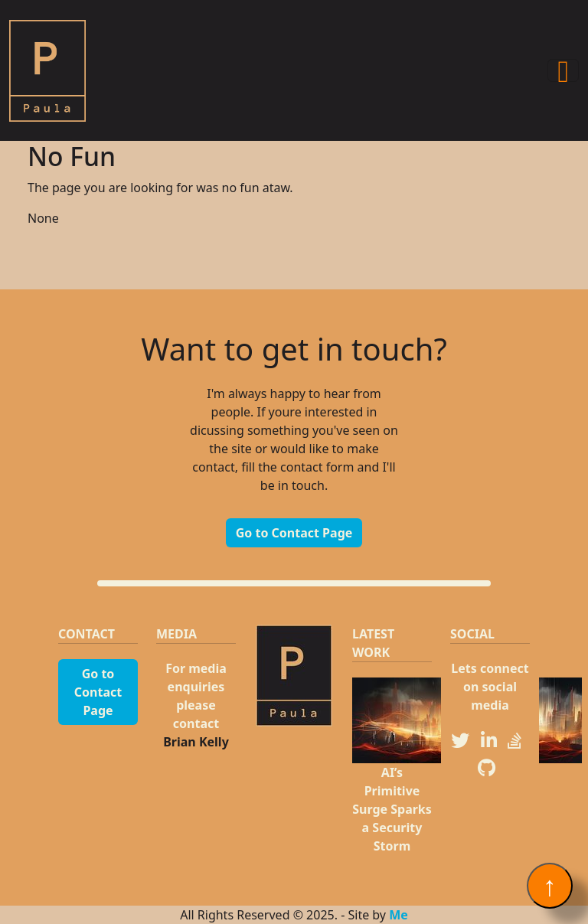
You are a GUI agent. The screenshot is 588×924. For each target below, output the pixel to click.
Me (399, 915)
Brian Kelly (196, 742)
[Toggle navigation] (563, 70)
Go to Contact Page (294, 533)
